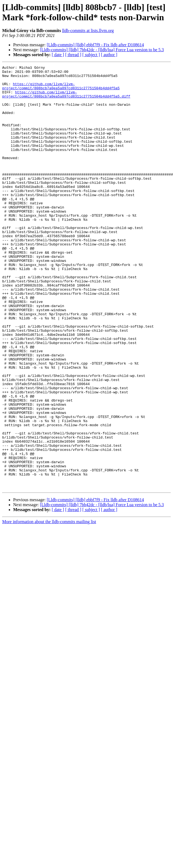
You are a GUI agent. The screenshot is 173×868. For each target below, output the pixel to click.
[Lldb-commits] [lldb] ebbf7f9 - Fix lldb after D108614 (95, 45)
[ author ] (109, 55)
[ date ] (58, 55)
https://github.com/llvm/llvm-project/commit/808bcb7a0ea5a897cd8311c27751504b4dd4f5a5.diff (66, 100)
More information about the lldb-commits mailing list (49, 606)
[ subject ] (91, 55)
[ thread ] (73, 55)
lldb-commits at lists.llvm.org (88, 31)
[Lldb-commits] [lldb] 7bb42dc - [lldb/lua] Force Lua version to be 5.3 (102, 50)
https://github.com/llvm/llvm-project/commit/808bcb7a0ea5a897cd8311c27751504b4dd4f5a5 (61, 90)
